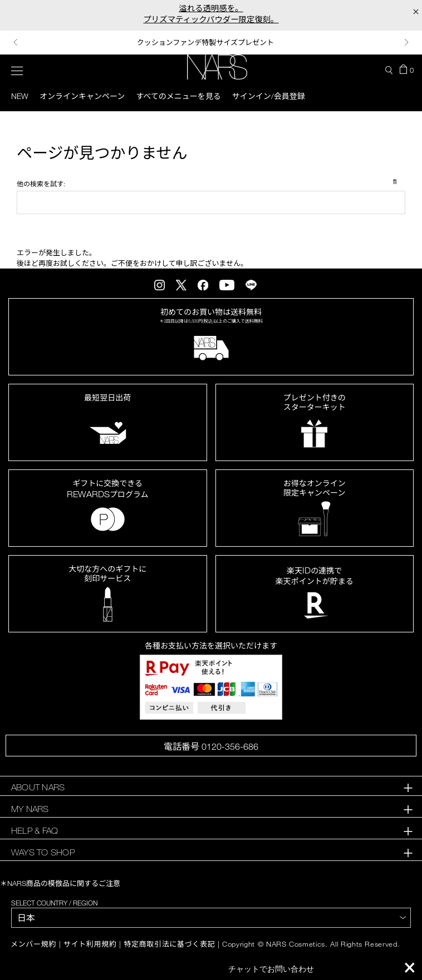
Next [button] (406, 42)
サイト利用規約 (90, 944)
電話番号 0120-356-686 (211, 746)
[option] (211, 43)
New (20, 96)
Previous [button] (16, 42)
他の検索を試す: (41, 184)
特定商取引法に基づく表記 (169, 944)
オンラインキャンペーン (82, 96)
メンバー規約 (33, 944)
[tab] (211, 787)
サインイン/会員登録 (269, 96)
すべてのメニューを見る (178, 96)
